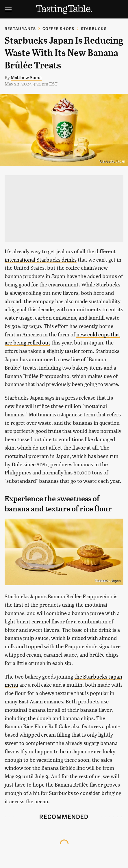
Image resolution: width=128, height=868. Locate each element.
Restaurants (20, 28)
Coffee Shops (58, 28)
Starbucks (94, 28)
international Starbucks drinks (41, 259)
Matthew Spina (26, 77)
